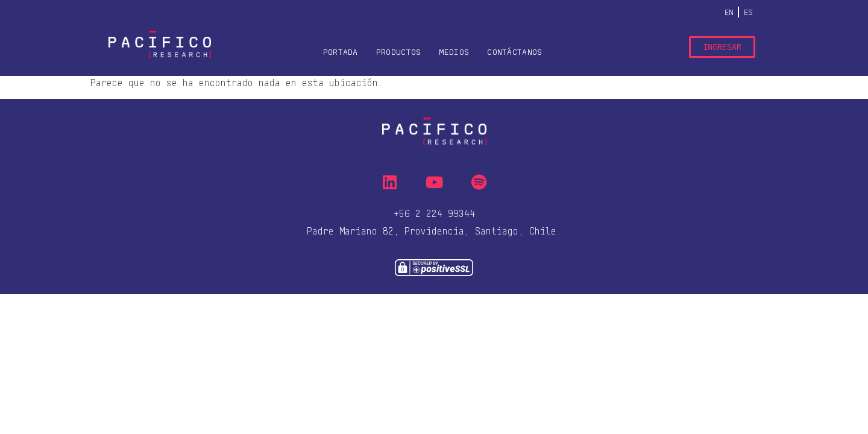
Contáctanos (514, 52)
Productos (399, 52)
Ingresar (722, 47)
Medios (454, 52)
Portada (341, 52)
